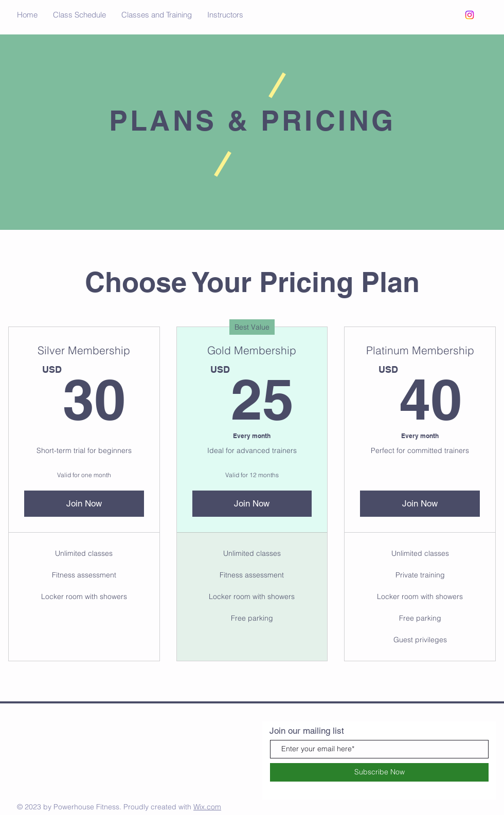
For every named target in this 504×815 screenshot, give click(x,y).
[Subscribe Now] (379, 772)
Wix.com (207, 807)
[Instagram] (470, 15)
